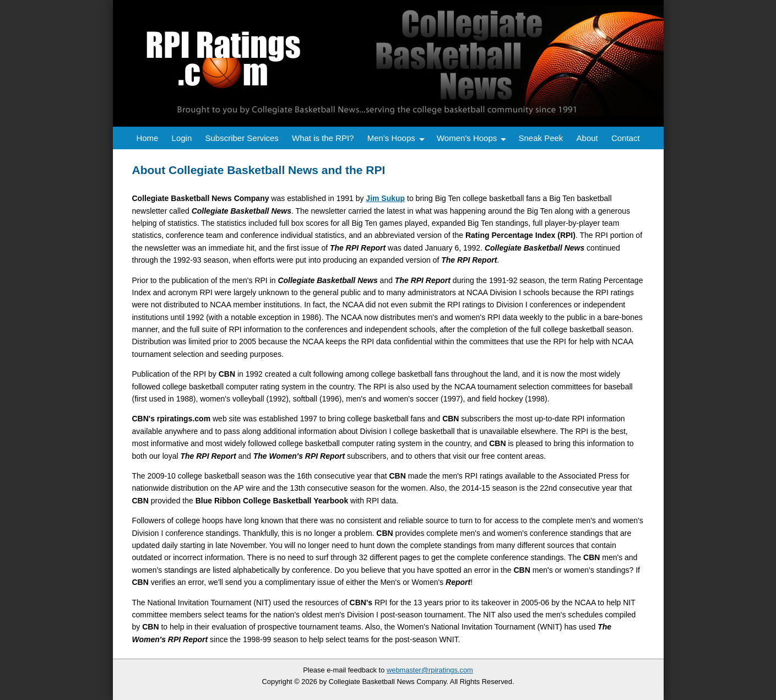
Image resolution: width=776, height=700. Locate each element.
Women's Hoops (467, 138)
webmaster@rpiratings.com (430, 670)
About (587, 138)
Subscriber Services (242, 138)
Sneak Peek (541, 138)
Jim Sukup (385, 198)
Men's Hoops (391, 138)
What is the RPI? (323, 138)
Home (147, 138)
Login (182, 138)
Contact (626, 138)
